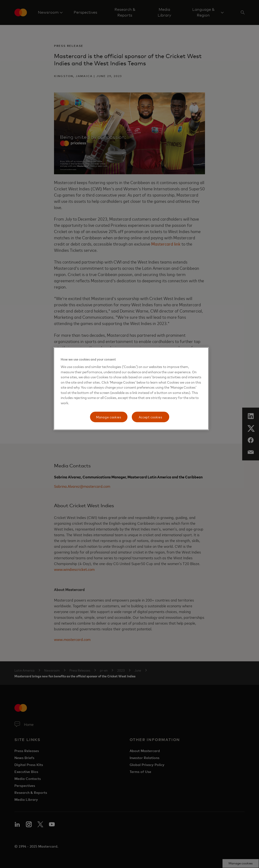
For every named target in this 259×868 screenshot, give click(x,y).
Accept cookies (151, 417)
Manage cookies (109, 417)
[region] (131, 389)
